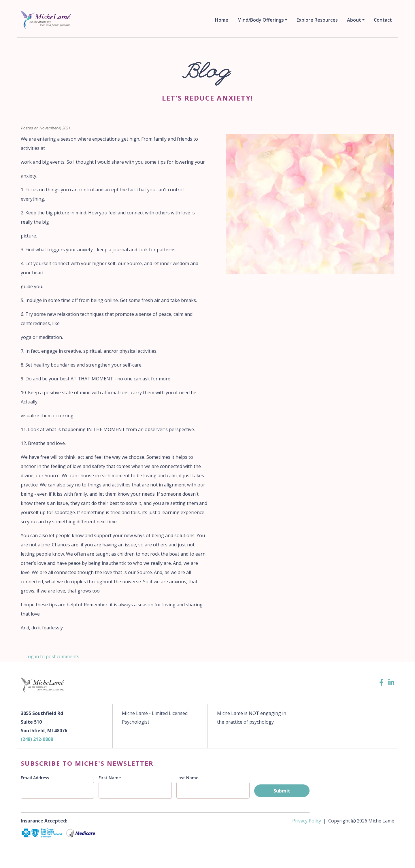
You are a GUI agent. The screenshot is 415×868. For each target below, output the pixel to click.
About (354, 20)
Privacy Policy (307, 821)
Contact (383, 20)
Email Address (35, 778)
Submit (282, 791)
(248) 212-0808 (37, 739)
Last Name (187, 778)
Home (222, 20)
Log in (32, 656)
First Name (110, 778)
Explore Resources (317, 20)
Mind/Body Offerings (261, 20)
